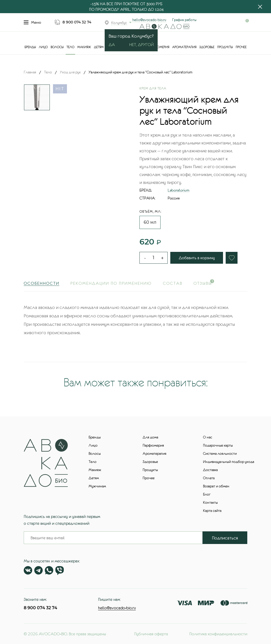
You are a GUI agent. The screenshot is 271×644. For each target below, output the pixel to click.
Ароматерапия (184, 47)
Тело (70, 47)
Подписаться (225, 538)
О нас (208, 437)
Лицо (43, 47)
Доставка (210, 470)
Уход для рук (70, 72)
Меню (32, 22)
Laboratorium (178, 190)
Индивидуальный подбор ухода (229, 462)
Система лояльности (220, 453)
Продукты (225, 47)
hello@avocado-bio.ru (149, 20)
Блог (207, 494)
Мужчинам (97, 486)
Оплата (209, 478)
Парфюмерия (159, 47)
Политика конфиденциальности (218, 634)
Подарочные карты (218, 445)
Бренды (30, 47)
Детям (99, 47)
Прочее (241, 47)
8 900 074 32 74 (77, 22)
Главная (30, 72)
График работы (184, 20)
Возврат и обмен (216, 486)
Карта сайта (212, 511)
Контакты (210, 502)
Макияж (84, 47)
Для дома (150, 437)
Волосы (57, 47)
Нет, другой (141, 44)
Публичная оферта (151, 634)
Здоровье (207, 47)
